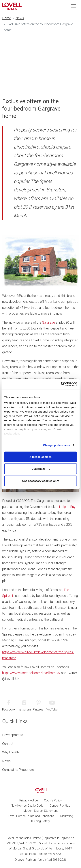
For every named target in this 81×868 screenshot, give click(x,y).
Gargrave (49, 322)
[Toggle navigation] (73, 6)
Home (7, 18)
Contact (8, 744)
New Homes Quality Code (27, 806)
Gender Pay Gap (60, 806)
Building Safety (40, 821)
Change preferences (56, 445)
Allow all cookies (40, 457)
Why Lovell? (11, 752)
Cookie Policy (53, 800)
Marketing (67, 816)
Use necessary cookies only (40, 481)
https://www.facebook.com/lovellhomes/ (31, 673)
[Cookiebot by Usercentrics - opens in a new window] (61, 384)
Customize (41, 469)
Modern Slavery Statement (40, 811)
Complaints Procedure (18, 770)
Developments (13, 735)
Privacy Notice (29, 800)
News (20, 18)
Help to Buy (67, 507)
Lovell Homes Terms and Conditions (31, 816)
